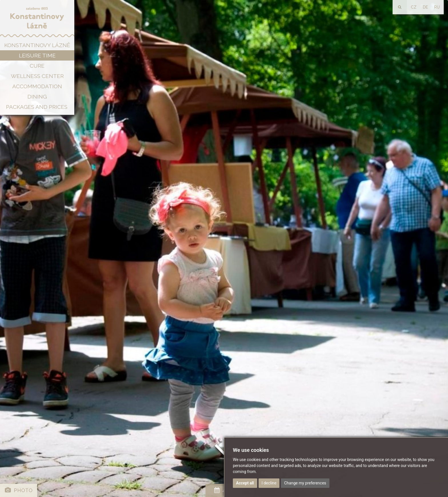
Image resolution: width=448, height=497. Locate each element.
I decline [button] (269, 483)
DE (425, 7)
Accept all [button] (245, 483)
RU (437, 7)
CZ (414, 7)
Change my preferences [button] (305, 483)
